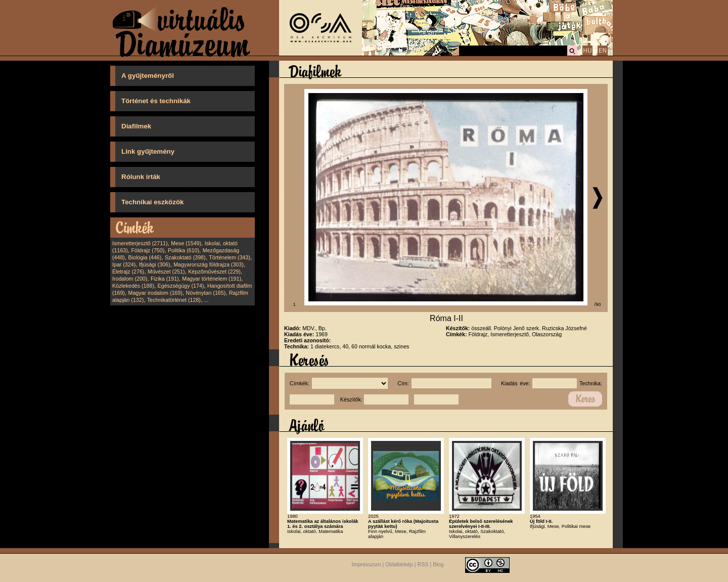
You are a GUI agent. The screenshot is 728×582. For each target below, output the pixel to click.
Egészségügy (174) (181, 286)
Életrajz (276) (128, 272)
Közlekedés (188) (133, 286)
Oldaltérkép (399, 564)
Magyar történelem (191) (212, 279)
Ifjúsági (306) (155, 264)
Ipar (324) (124, 264)
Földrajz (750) (148, 250)
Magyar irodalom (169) (155, 293)
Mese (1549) (186, 243)
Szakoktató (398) (185, 257)
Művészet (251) (166, 272)
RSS (423, 564)
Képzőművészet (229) (214, 272)
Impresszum (367, 564)
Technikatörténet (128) (174, 300)
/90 (598, 304)
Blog (438, 564)
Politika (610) (184, 250)
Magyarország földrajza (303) (209, 264)
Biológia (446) (145, 257)
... (207, 300)
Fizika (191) (165, 279)
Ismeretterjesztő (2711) (140, 243)
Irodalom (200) (130, 279)
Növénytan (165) (206, 293)
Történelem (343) (230, 257)
